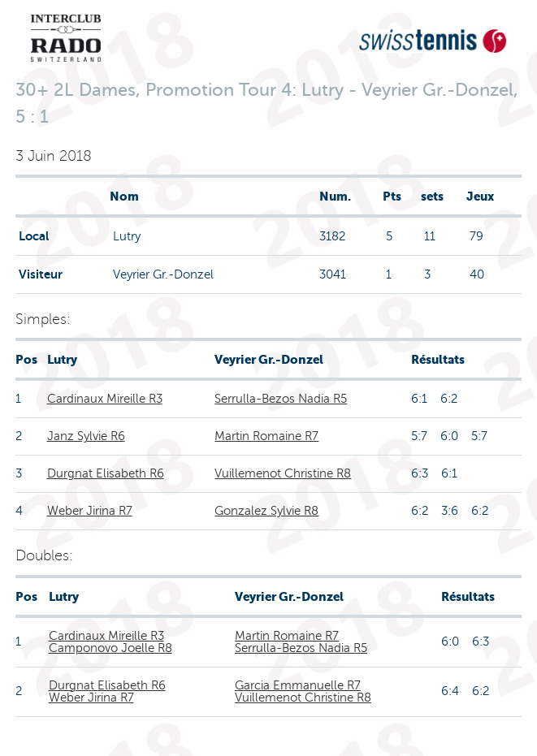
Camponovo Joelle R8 (110, 648)
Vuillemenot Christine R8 (283, 473)
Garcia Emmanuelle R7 (298, 685)
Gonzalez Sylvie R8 (266, 511)
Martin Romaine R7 (266, 436)
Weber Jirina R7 (90, 511)
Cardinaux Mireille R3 (105, 399)
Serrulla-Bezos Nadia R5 (281, 399)
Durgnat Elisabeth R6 (106, 473)
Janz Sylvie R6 (86, 436)
